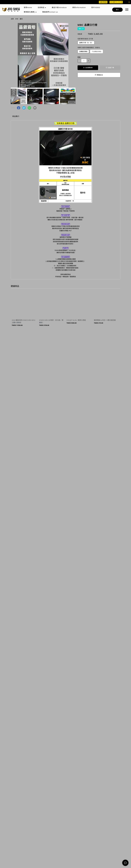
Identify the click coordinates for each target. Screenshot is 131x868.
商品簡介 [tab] (16, 116)
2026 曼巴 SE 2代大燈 (116, 2)
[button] (19, 108)
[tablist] (66, 117)
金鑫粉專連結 (103, 2)
